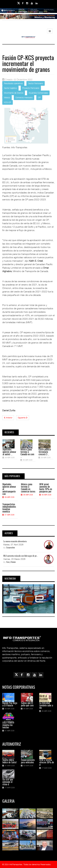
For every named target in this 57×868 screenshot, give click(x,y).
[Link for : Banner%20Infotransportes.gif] (28, 19)
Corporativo (11, 548)
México (7, 97)
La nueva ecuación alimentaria (15, 542)
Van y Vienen (11, 562)
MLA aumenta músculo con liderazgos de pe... (21, 556)
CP (39, 97)
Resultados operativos (13, 83)
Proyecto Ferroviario (31, 88)
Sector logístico (10, 88)
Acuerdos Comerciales (38, 93)
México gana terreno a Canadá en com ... (27, 453)
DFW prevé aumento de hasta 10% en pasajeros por (46, 488)
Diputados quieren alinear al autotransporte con (9, 489)
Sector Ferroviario (36, 83)
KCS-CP (8, 102)
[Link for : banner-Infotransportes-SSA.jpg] (28, 13)
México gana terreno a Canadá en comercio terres (28, 488)
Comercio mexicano (24, 97)
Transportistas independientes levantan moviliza (9, 508)
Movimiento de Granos (14, 93)
